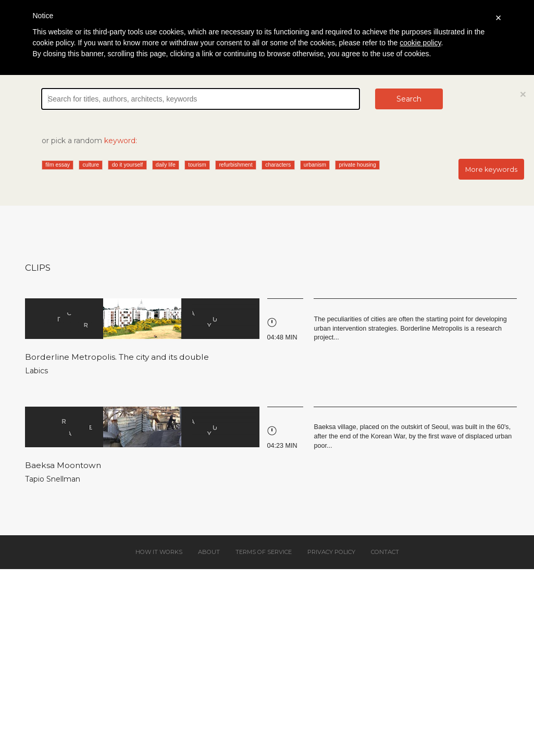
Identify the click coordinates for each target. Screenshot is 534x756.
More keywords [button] (491, 169)
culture (91, 165)
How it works (159, 552)
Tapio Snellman (53, 479)
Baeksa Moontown (63, 465)
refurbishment (235, 165)
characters (278, 165)
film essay (58, 165)
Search (409, 99)
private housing (358, 165)
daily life (166, 165)
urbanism (315, 165)
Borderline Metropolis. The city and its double (117, 357)
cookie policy (420, 43)
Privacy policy (331, 552)
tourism (197, 165)
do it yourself (128, 165)
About (209, 552)
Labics (36, 371)
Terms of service (264, 552)
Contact (385, 552)
